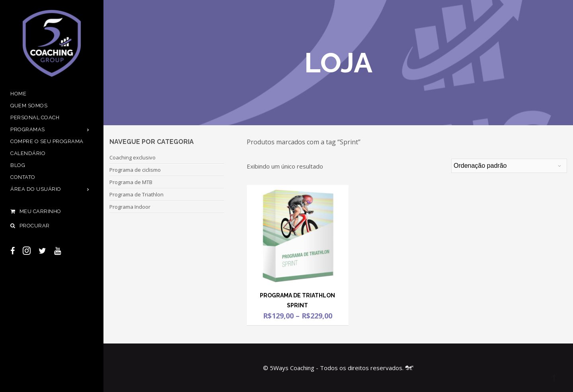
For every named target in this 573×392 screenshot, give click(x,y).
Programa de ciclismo (135, 170)
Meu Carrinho (52, 212)
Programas (28, 129)
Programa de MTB (131, 182)
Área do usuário (36, 189)
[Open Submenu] (88, 129)
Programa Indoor (130, 207)
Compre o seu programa (47, 141)
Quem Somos (29, 106)
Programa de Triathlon (136, 194)
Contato (23, 177)
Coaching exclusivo (133, 157)
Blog (18, 165)
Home (18, 94)
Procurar (30, 226)
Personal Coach (35, 117)
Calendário (28, 153)
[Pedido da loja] (509, 166)
